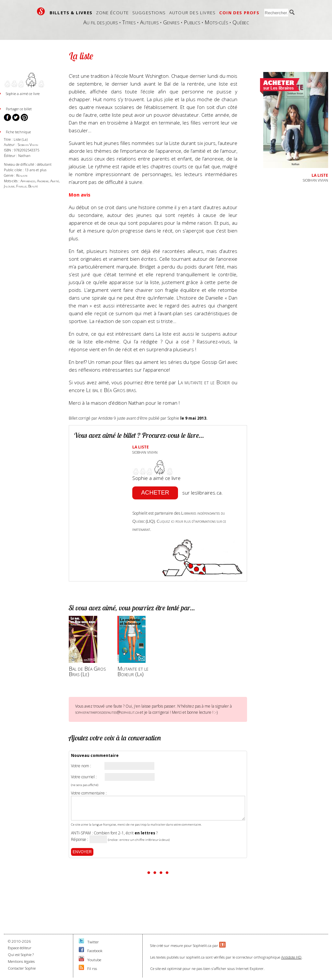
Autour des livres (192, 13)
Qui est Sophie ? (21, 955)
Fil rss (92, 968)
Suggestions (149, 13)
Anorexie (43, 181)
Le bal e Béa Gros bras (111, 390)
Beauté (33, 186)
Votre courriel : (84, 777)
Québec (241, 22)
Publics (192, 22)
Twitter (93, 942)
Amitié (55, 181)
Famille (21, 186)
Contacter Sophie (22, 968)
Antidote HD (291, 957)
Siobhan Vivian (28, 144)
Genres (171, 22)
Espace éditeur (20, 948)
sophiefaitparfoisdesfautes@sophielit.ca (107, 712)
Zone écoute (112, 13)
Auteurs (149, 22)
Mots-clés (216, 22)
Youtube (94, 960)
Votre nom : (81, 766)
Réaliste (22, 175)
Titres (129, 22)
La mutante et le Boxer (204, 382)
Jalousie (9, 186)
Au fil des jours (101, 22)
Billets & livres (71, 13)
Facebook (95, 951)
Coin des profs (239, 13)
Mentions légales (21, 961)
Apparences (28, 181)
